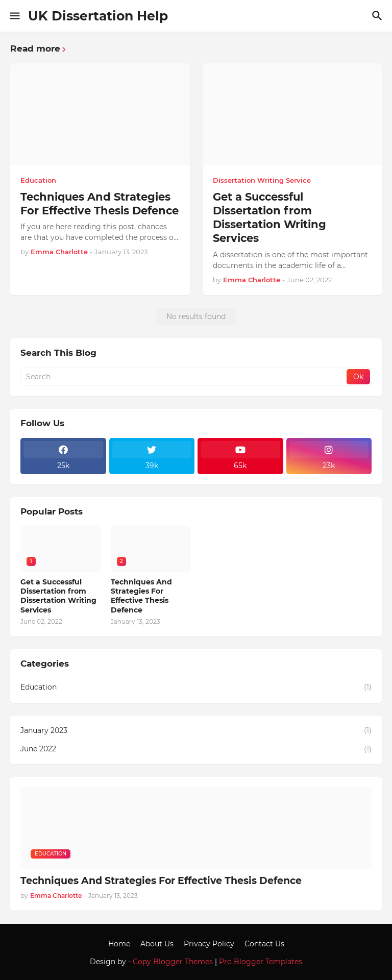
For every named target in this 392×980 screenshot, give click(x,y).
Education (196, 688)
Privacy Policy (209, 944)
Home (119, 944)
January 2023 (196, 731)
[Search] (378, 16)
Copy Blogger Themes (173, 962)
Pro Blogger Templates (261, 962)
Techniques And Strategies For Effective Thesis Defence (100, 204)
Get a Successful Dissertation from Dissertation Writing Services (269, 218)
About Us (157, 944)
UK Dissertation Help (98, 16)
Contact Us (264, 944)
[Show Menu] (14, 16)
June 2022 (196, 749)
